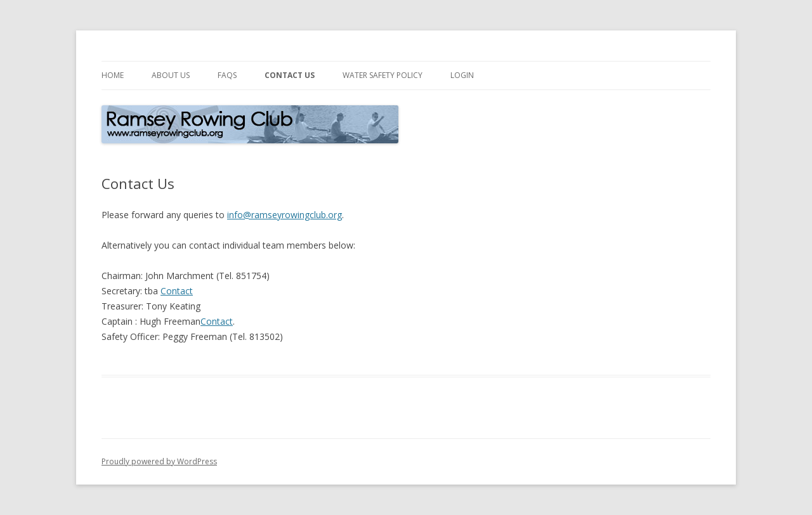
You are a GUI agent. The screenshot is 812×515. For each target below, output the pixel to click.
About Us (171, 75)
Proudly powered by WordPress (159, 461)
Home (113, 75)
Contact (177, 291)
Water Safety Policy (383, 75)
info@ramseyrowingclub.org (285, 215)
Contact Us (290, 75)
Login (462, 75)
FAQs (227, 75)
